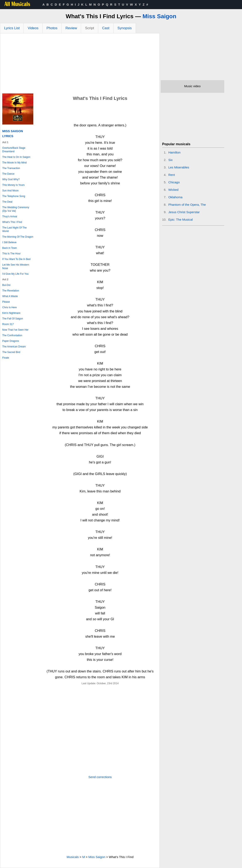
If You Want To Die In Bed (16, 259)
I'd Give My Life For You (15, 274)
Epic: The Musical (181, 219)
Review (71, 28)
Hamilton (174, 152)
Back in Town (10, 248)
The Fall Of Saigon (13, 319)
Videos (33, 28)
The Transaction (11, 168)
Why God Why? (11, 179)
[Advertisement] (80, 64)
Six (171, 160)
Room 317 (8, 324)
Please (6, 302)
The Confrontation (12, 335)
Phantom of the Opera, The (187, 205)
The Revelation (11, 291)
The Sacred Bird (11, 352)
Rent (172, 175)
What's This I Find (12, 222)
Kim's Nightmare (11, 313)
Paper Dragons (11, 341)
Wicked (173, 190)
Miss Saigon (159, 16)
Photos (52, 28)
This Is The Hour (11, 254)
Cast (106, 28)
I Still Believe (9, 242)
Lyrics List (12, 28)
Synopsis (125, 28)
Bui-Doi (6, 285)
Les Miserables (179, 167)
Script (89, 28)
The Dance (8, 174)
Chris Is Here (10, 307)
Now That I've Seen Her (15, 330)
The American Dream (14, 347)
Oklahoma (175, 197)
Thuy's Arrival (10, 216)
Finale (6, 358)
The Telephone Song (14, 196)
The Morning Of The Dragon (18, 237)
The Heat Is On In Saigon (16, 157)
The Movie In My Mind (14, 163)
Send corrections (100, 777)
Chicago (174, 182)
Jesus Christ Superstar (184, 212)
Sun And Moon (10, 191)
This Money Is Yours (13, 185)
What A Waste (10, 296)
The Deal (7, 202)
